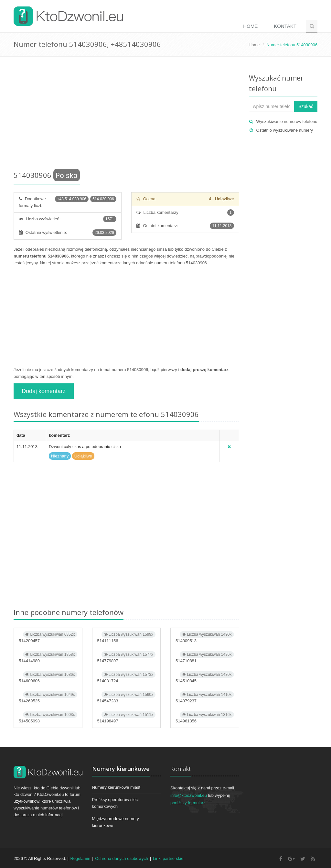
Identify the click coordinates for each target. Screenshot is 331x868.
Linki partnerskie (168, 858)
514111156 (127, 637)
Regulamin (80, 858)
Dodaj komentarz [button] (44, 391)
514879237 (205, 697)
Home (250, 26)
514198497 (127, 717)
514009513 (205, 637)
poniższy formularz (188, 803)
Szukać (306, 106)
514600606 (48, 677)
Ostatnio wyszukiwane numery (285, 130)
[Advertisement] (126, 115)
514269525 (48, 697)
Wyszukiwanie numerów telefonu (287, 121)
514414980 (48, 657)
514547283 (127, 697)
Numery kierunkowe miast (116, 787)
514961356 (205, 717)
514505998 (48, 717)
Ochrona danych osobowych (122, 858)
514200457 (48, 637)
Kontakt (285, 26)
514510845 (205, 677)
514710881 (205, 657)
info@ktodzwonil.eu (189, 795)
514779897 (127, 657)
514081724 (127, 677)
